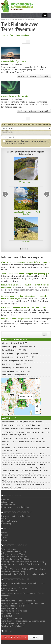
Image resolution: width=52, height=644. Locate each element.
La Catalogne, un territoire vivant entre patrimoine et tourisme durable (24, 584)
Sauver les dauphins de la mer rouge (14, 611)
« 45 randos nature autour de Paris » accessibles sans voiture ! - (26, 429)
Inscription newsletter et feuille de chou (16, 516)
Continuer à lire (45, 76)
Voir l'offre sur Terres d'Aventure (28, 76)
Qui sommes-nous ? (8, 502)
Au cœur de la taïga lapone (14, 61)
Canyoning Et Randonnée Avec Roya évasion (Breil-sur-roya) (23, 562)
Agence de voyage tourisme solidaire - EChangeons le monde (23, 621)
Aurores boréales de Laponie (15, 96)
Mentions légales (7, 524)
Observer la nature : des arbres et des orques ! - (21, 425)
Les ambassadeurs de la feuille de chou (15, 507)
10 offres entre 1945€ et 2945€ (18, 361)
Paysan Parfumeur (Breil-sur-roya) (14, 552)
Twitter (4, 538)
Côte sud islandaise (26, 182)
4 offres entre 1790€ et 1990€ (17, 368)
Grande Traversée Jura (9, 591)
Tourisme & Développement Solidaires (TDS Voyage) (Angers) (23, 569)
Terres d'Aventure (29, 19)
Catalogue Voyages (14, 19)
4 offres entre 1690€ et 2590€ (14, 364)
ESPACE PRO (36, 637)
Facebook (5, 535)
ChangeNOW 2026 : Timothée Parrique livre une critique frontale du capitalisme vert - (23, 486)
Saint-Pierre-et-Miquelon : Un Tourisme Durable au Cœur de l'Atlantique (22, 594)
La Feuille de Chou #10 (9, 608)
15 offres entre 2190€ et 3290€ (20, 354)
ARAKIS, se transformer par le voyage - (18, 481)
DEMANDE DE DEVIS (12, 637)
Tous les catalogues (9, 549)
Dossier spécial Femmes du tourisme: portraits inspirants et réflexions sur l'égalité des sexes (23, 604)
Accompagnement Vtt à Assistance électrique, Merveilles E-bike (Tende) (24, 565)
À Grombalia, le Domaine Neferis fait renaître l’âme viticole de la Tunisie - (24, 443)
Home (3, 19)
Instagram (5, 540)
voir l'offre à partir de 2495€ (15, 375)
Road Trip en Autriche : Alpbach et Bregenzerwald (19, 601)
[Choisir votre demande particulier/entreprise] (25, 637)
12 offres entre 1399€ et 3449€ (18, 357)
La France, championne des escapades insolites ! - (22, 474)
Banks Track (26, 242)
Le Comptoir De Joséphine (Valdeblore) (15, 559)
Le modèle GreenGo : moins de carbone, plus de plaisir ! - (24, 438)
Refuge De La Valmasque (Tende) (13, 554)
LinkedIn (4, 533)
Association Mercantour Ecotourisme (15, 588)
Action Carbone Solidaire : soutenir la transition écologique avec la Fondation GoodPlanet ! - (26, 449)
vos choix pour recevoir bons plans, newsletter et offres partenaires (24, 142)
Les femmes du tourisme (10, 613)
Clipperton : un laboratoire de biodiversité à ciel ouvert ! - (24, 464)
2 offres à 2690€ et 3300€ (16, 371)
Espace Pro (5, 500)
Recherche (17, 35)
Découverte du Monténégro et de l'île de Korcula (26, 213)
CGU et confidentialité (9, 521)
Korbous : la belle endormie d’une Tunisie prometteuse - (23, 454)
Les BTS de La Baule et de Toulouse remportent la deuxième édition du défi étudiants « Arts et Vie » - (26, 433)
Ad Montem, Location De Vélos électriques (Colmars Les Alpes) (24, 574)
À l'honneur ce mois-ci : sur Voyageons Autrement (22, 422)
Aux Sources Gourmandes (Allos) (13, 572)
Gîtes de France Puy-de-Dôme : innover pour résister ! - (23, 457)
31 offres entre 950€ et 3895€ (14, 343)
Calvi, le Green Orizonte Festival (13, 626)
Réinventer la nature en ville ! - (16, 461)
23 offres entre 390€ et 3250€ (14, 350)
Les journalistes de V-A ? (10, 505)
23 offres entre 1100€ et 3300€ (19, 347)
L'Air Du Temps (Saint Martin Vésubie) (14, 557)
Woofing (4, 598)
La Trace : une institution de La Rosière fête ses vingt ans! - (24, 477)
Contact (4, 519)
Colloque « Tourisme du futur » (12, 618)
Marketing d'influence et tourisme (13, 623)
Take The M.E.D (7, 616)
